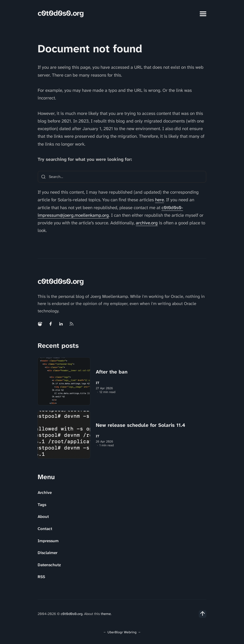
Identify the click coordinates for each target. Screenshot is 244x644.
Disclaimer (48, 553)
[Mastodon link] (41, 324)
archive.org (147, 223)
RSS (41, 577)
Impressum (48, 541)
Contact (45, 529)
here (160, 200)
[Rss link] (71, 324)
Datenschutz (49, 565)
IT (98, 383)
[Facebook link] (51, 324)
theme (106, 614)
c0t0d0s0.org (61, 13)
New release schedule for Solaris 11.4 (140, 425)
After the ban (112, 372)
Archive (45, 492)
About (43, 516)
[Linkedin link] (61, 324)
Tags (42, 505)
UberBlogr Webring (122, 632)
